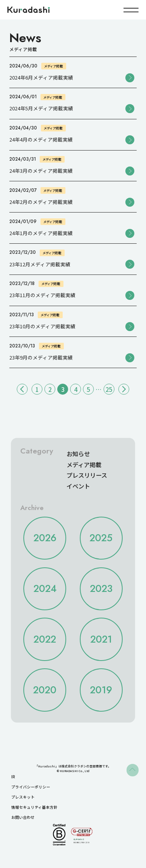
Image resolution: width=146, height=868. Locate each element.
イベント (78, 486)
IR (13, 777)
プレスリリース (87, 475)
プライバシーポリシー (31, 787)
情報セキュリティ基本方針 (34, 807)
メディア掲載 (84, 464)
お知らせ (78, 453)
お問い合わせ (23, 817)
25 (109, 389)
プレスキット (23, 797)
